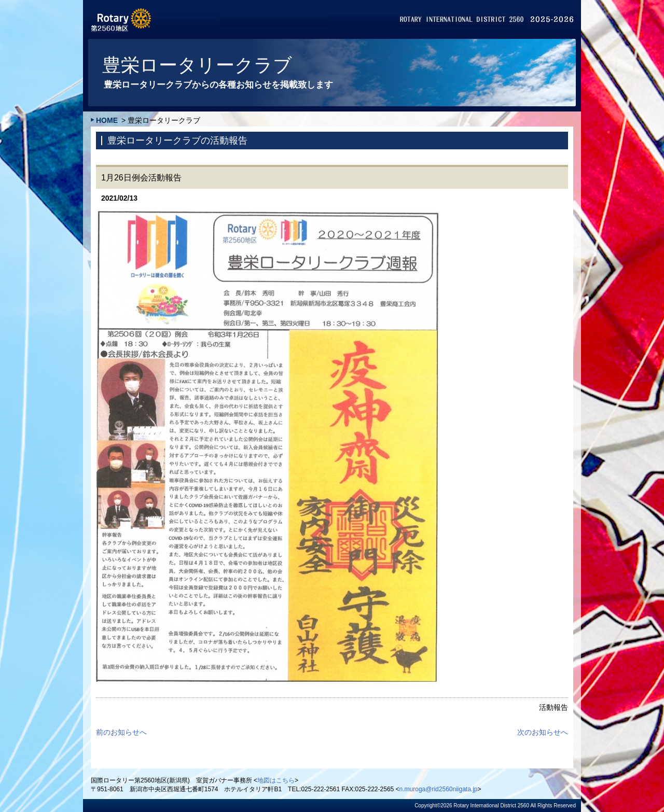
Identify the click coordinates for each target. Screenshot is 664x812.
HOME (107, 120)
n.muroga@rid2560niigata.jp (439, 789)
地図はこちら (276, 780)
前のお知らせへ (121, 732)
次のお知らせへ (543, 732)
